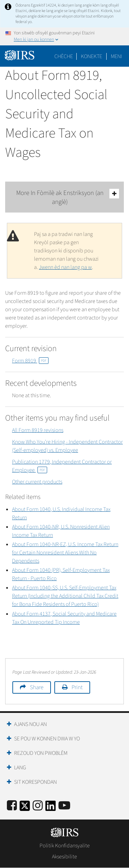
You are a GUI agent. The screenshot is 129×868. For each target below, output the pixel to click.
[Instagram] (38, 806)
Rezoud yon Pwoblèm (41, 753)
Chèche (64, 56)
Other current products (37, 482)
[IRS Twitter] (25, 808)
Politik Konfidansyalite (65, 846)
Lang (20, 768)
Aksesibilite (64, 857)
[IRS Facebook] (12, 806)
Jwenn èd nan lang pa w (65, 267)
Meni (116, 56)
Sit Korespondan (35, 782)
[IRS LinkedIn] (51, 808)
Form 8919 (30, 361)
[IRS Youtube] (64, 806)
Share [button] (37, 687)
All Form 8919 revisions (38, 430)
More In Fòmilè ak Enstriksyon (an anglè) (68, 198)
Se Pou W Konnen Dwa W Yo (47, 739)
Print (77, 687)
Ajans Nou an (30, 724)
